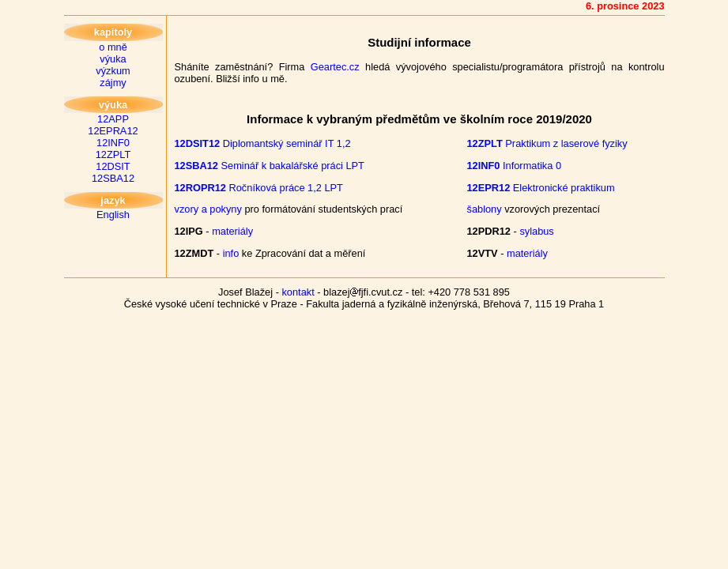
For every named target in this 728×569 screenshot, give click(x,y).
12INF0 (113, 143)
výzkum (113, 71)
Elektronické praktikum (541, 188)
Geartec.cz (335, 67)
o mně (113, 47)
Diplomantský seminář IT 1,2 (263, 143)
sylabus (536, 231)
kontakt (298, 292)
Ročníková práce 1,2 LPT (259, 188)
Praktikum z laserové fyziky (547, 143)
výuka (113, 59)
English (113, 215)
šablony (485, 209)
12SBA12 (113, 178)
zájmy (113, 83)
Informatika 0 (515, 166)
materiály (232, 231)
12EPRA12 (113, 131)
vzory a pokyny (208, 209)
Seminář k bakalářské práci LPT (270, 166)
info (231, 253)
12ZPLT (113, 154)
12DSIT (113, 166)
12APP (113, 119)
